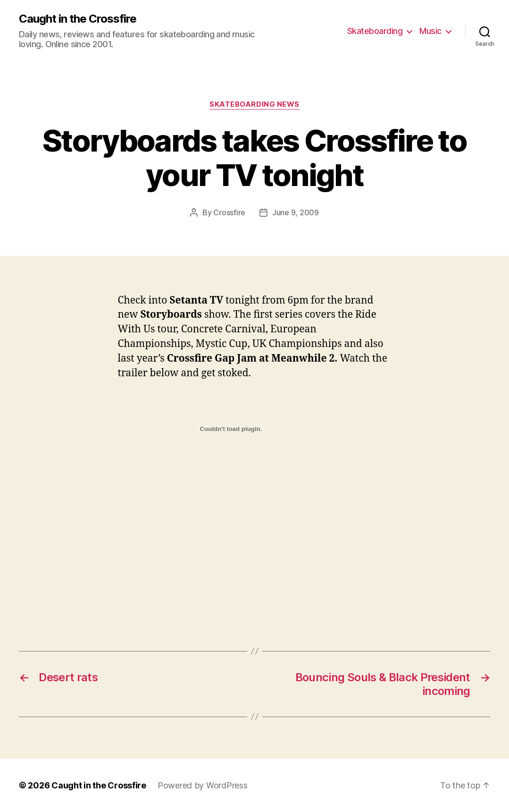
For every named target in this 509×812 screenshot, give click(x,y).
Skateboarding (375, 31)
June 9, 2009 (296, 212)
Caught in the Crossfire (78, 19)
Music (430, 31)
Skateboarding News (254, 104)
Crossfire (229, 212)
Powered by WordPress (203, 785)
